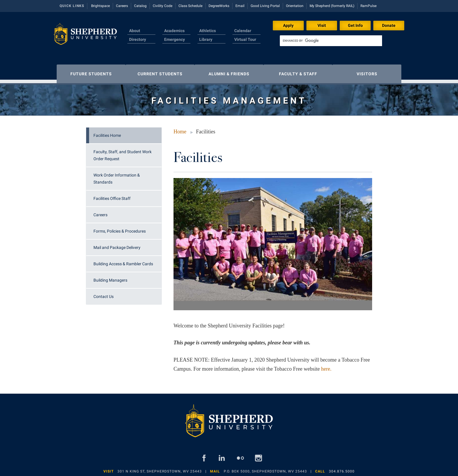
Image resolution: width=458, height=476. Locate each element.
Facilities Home (107, 132)
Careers (122, 6)
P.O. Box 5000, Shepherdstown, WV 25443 (265, 468)
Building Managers (110, 277)
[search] (331, 41)
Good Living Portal (265, 6)
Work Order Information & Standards (117, 176)
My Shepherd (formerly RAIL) (332, 6)
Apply (288, 25)
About (135, 31)
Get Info (355, 25)
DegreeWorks (219, 6)
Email (240, 6)
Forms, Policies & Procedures (120, 228)
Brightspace (100, 6)
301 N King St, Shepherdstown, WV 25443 (160, 468)
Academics (174, 31)
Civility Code (163, 6)
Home (180, 129)
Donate (389, 25)
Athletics (208, 31)
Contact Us (104, 294)
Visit (322, 25)
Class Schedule (190, 6)
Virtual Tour (245, 39)
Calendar (243, 31)
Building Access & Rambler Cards (123, 261)
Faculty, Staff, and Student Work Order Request (123, 152)
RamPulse (368, 6)
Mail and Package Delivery (117, 245)
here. (326, 366)
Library (206, 39)
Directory (138, 39)
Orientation (295, 6)
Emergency (175, 39)
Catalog (140, 6)
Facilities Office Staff (112, 196)
